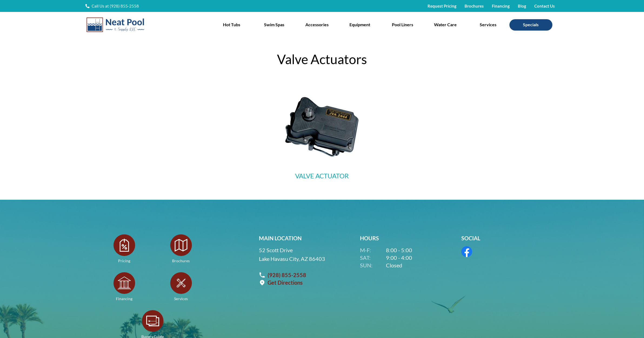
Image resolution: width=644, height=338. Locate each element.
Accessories (317, 24)
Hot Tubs (232, 24)
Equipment (360, 24)
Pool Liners (403, 24)
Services (488, 24)
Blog (522, 6)
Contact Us (545, 6)
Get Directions (285, 282)
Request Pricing (442, 6)
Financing (501, 6)
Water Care (445, 24)
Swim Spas (274, 24)
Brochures (474, 6)
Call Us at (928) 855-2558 (115, 6)
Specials (531, 24)
